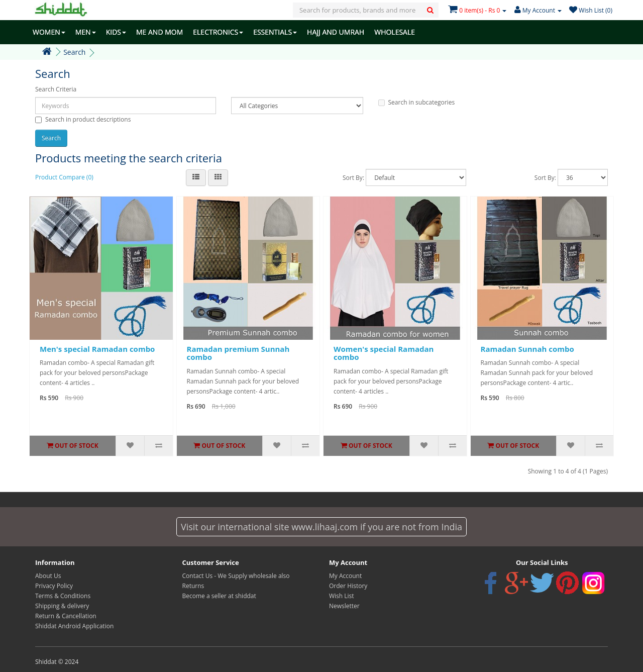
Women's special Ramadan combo (384, 353)
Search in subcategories (417, 102)
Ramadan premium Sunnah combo (238, 353)
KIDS (116, 32)
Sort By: (353, 178)
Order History (348, 586)
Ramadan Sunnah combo (527, 349)
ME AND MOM (159, 32)
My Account (345, 576)
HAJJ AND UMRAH (336, 32)
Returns (193, 586)
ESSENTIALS (275, 32)
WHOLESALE (395, 32)
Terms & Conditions (63, 596)
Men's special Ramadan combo (97, 349)
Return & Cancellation (66, 616)
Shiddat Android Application (74, 626)
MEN (86, 32)
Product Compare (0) (64, 177)
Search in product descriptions (83, 119)
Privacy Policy (54, 586)
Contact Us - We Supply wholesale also (236, 576)
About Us (48, 576)
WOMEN (49, 32)
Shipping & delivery (62, 606)
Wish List (342, 596)
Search (74, 52)
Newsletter (344, 606)
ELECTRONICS (218, 32)
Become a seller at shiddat (219, 596)
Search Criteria (56, 89)
